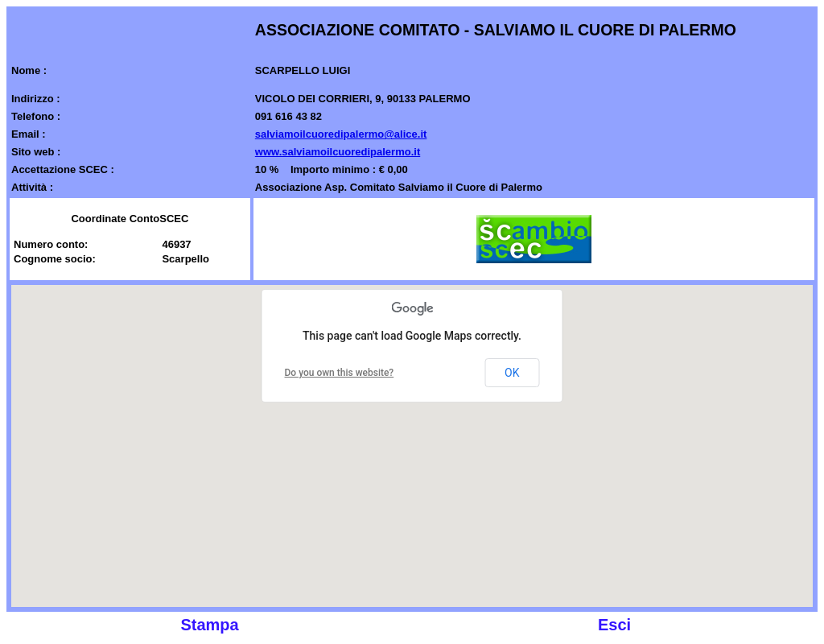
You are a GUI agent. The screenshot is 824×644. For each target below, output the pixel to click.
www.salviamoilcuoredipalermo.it (338, 152)
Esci (614, 625)
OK (512, 373)
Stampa (209, 625)
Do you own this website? (340, 373)
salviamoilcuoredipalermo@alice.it (341, 134)
